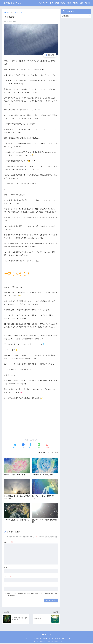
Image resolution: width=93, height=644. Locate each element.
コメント (8, 542)
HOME (47, 635)
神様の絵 (76, 3)
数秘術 (63, 3)
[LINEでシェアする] (39, 446)
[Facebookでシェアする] (23, 446)
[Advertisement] (31, 421)
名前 (7, 568)
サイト (7, 585)
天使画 (69, 3)
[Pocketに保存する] (47, 446)
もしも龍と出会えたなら (15, 3)
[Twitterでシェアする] (15, 446)
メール (8, 577)
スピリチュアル (43, 3)
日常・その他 (54, 3)
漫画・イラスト (85, 3)
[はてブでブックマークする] (31, 446)
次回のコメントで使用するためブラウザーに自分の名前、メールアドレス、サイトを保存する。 (32, 595)
